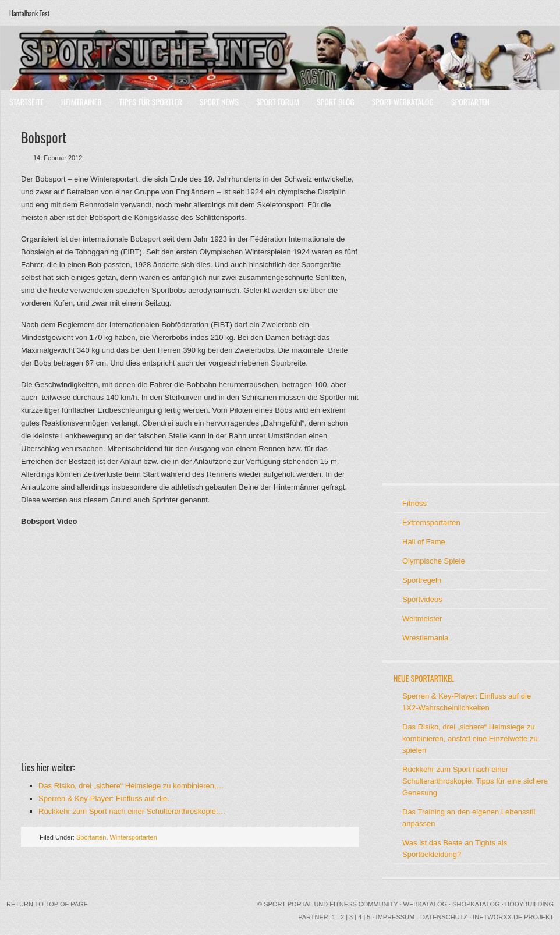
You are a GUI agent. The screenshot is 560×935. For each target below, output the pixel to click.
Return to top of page (47, 904)
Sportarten (470, 102)
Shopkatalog (476, 904)
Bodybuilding (529, 904)
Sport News (219, 102)
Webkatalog (425, 904)
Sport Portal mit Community (280, 58)
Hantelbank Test (29, 13)
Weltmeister (422, 619)
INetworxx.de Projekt (513, 917)
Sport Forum (278, 102)
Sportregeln (422, 580)
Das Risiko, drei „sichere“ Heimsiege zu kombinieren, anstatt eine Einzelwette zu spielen (470, 739)
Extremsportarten (431, 523)
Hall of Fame (424, 542)
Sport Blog (336, 102)
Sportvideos (422, 599)
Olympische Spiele (434, 561)
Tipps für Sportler (151, 102)
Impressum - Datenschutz (422, 917)
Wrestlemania (425, 638)
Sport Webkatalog (403, 102)
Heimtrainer (81, 102)
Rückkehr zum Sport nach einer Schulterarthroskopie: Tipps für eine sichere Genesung (475, 781)
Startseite (26, 102)
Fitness (414, 503)
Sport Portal (288, 904)
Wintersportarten (133, 837)
